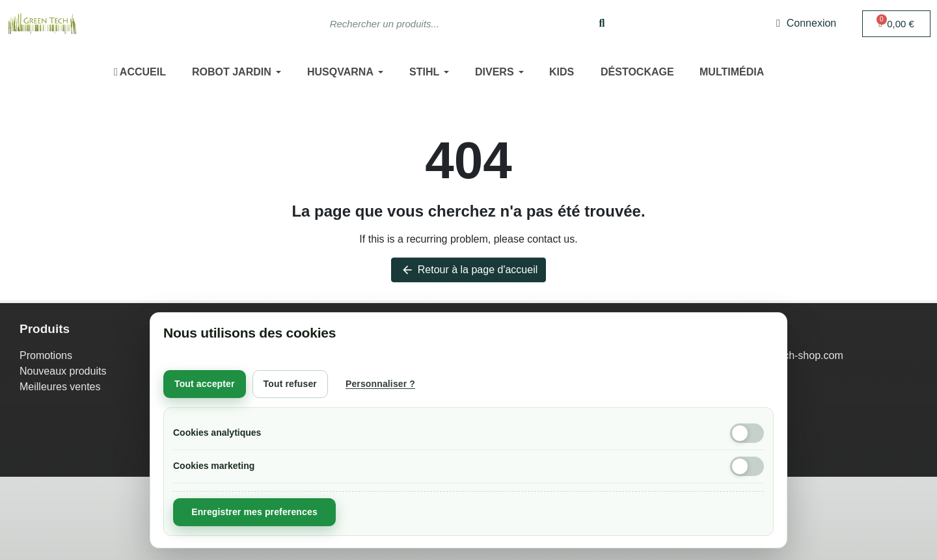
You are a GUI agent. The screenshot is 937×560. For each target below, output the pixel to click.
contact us (551, 239)
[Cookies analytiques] (747, 433)
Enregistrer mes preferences (254, 512)
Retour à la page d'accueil (469, 270)
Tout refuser (290, 384)
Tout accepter (205, 384)
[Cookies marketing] (747, 466)
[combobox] (445, 23)
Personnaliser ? (380, 384)
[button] (896, 24)
